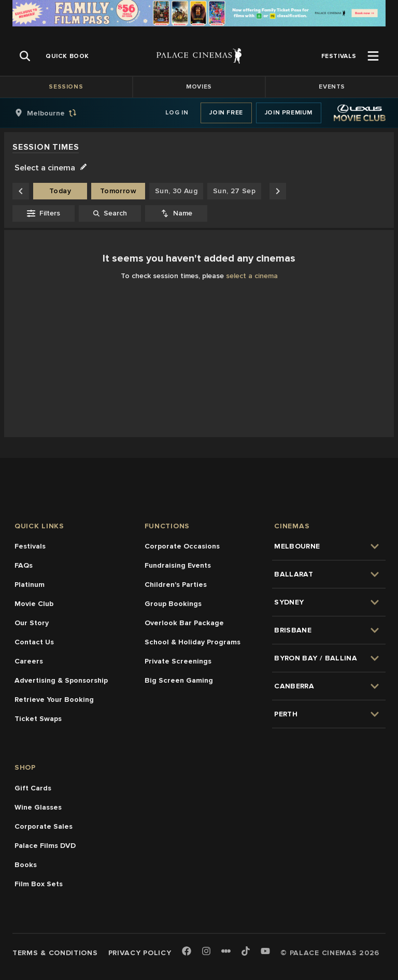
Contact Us (34, 642)
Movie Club (34, 604)
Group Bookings (173, 604)
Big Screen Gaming (179, 680)
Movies (199, 87)
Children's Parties (176, 585)
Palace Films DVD (45, 846)
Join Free (226, 113)
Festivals (30, 546)
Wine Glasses (38, 807)
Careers (29, 661)
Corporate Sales (44, 826)
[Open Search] (25, 56)
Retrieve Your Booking (54, 700)
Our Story (32, 623)
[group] (56, 113)
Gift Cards (33, 788)
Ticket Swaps (38, 719)
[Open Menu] (373, 56)
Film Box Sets (39, 884)
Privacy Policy (140, 953)
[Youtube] (265, 952)
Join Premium (289, 113)
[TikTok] (246, 951)
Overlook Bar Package (184, 623)
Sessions (66, 87)
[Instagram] (206, 952)
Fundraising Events (178, 565)
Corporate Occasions (182, 546)
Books (26, 865)
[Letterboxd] (226, 951)
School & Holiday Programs (193, 642)
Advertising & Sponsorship (61, 680)
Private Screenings (178, 661)
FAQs (24, 565)
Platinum (30, 585)
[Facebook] (187, 952)
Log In (177, 113)
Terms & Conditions (55, 953)
